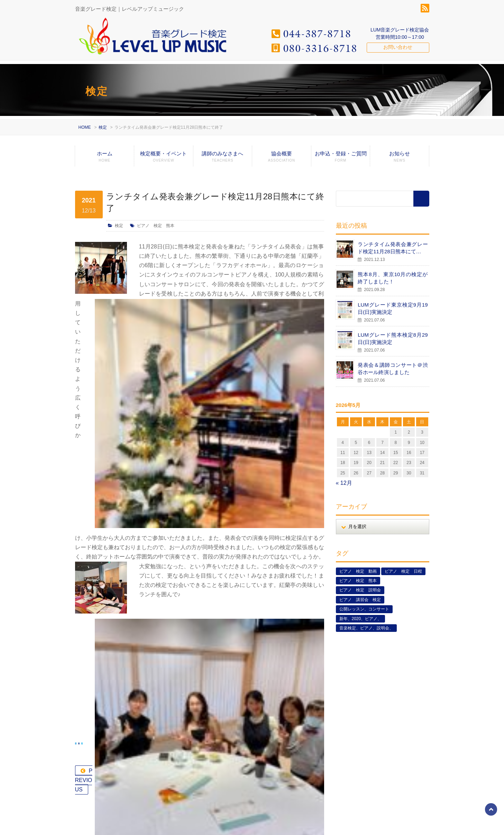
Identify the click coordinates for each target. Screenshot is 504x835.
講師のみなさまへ (223, 158)
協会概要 (282, 158)
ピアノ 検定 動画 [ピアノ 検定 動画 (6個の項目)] (358, 571)
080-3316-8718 (103, 750)
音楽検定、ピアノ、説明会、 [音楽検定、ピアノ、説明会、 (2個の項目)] (366, 628)
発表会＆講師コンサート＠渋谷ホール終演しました (393, 369)
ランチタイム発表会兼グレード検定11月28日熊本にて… (393, 248)
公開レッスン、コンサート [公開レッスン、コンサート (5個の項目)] (364, 609)
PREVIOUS (103, 555)
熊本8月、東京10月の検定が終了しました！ (393, 278)
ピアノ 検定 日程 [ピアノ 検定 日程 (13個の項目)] (403, 571)
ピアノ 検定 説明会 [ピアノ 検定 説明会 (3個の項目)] (360, 590)
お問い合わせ (398, 47)
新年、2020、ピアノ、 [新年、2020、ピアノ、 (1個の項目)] (361, 619)
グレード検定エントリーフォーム (366, 825)
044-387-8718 (101, 741)
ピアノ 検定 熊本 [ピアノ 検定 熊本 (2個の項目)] (358, 581)
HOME (85, 127)
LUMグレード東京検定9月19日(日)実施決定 (393, 308)
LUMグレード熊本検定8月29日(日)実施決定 (393, 338)
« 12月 (344, 483)
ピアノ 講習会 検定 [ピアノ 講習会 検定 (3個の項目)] (360, 600)
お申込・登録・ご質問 (341, 158)
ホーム (104, 158)
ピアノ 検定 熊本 (156, 226)
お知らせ (399, 158)
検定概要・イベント (164, 158)
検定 (103, 127)
